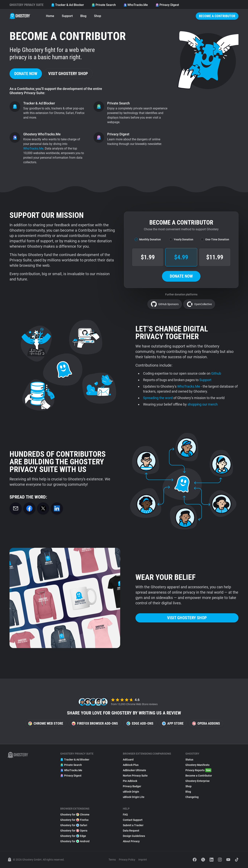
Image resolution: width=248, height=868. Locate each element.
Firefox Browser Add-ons (95, 723)
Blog (83, 16)
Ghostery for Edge (73, 836)
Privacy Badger (132, 786)
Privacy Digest (167, 5)
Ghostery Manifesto (197, 765)
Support (67, 16)
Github (216, 373)
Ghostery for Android (75, 841)
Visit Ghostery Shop (68, 74)
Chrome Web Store (46, 723)
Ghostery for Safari (74, 825)
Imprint (143, 860)
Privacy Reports (198, 770)
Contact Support (133, 820)
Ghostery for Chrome (75, 815)
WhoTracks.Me (136, 5)
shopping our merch (203, 404)
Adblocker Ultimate (134, 770)
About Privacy (131, 841)
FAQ (125, 815)
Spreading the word (158, 398)
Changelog (192, 797)
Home (50, 16)
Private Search (104, 5)
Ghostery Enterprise (198, 781)
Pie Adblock (130, 781)
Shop (98, 16)
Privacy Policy (127, 860)
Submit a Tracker (133, 825)
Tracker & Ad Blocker (68, 5)
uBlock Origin (131, 792)
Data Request (131, 831)
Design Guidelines (134, 836)
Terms (112, 860)
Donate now (26, 74)
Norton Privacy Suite (135, 776)
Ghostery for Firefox (74, 820)
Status (189, 760)
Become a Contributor (217, 16)
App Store (173, 723)
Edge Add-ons (140, 723)
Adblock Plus (131, 765)
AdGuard (128, 760)
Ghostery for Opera (74, 831)
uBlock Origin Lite (134, 797)
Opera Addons (206, 723)
